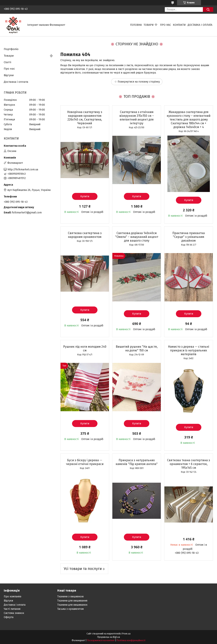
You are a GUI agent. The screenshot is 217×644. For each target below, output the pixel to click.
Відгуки (9, 75)
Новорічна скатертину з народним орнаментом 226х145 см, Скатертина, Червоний (85, 118)
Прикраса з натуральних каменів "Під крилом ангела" (137, 462)
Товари (149, 25)
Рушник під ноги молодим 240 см (85, 349)
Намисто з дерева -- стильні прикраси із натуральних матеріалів (189, 350)
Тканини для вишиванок (72, 605)
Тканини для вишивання (72, 601)
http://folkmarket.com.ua (23, 170)
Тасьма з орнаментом (71, 609)
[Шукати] (208, 9)
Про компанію (13, 597)
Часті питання (12, 609)
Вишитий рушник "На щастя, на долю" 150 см (137, 349)
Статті (7, 62)
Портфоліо (11, 49)
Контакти (179, 25)
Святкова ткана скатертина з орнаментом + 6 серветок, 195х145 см (189, 464)
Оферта (9, 617)
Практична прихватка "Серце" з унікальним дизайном (189, 237)
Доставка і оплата (200, 25)
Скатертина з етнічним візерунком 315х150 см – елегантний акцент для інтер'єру (137, 118)
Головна (136, 25)
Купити (85, 196)
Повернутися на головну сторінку (139, 82)
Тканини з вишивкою (71, 597)
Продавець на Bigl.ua (109, 637)
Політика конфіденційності (131, 640)
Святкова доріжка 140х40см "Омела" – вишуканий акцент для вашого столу (137, 237)
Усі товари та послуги (83, 569)
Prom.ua (126, 634)
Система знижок (14, 613)
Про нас (166, 25)
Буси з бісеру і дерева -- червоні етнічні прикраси (85, 462)
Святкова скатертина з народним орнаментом (85, 235)
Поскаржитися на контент (101, 640)
